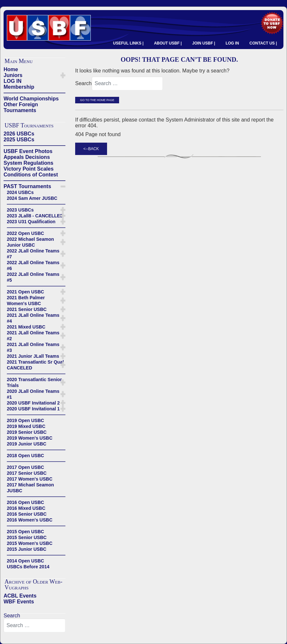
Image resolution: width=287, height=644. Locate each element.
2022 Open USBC (25, 233)
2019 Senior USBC (27, 432)
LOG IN (232, 43)
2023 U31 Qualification (31, 222)
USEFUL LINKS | (128, 43)
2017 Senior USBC (27, 473)
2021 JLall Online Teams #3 (33, 347)
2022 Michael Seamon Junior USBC (30, 242)
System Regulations (28, 163)
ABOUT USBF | (168, 43)
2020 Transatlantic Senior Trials (34, 382)
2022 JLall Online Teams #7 (33, 254)
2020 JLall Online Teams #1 (33, 394)
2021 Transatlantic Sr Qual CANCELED (35, 365)
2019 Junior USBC (27, 444)
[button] (63, 75)
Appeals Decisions (27, 157)
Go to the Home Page (97, 100)
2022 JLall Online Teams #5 (33, 277)
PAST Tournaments (27, 186)
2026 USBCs (19, 134)
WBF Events (19, 602)
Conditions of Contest (31, 175)
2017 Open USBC (25, 467)
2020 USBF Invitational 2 (33, 403)
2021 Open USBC (25, 292)
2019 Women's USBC (30, 438)
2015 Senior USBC (27, 537)
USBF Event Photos (28, 151)
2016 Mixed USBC (26, 508)
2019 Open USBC (25, 420)
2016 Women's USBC (30, 520)
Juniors (13, 75)
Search (12, 616)
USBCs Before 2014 (28, 567)
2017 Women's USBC (30, 479)
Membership (19, 87)
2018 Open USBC (25, 456)
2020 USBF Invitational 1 (33, 409)
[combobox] (34, 625)
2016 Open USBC (25, 502)
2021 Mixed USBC (26, 327)
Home (11, 69)
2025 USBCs (19, 140)
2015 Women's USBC (30, 543)
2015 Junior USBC (27, 549)
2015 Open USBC (25, 532)
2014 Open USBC (25, 561)
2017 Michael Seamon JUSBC (30, 488)
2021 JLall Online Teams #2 (33, 336)
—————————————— (34, 93)
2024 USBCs (20, 192)
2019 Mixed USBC (26, 426)
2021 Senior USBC (27, 309)
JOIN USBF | (204, 43)
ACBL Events (20, 596)
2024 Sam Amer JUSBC (32, 198)
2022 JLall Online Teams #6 (33, 265)
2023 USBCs (20, 210)
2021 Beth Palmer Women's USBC (26, 301)
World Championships (31, 99)
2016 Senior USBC (27, 514)
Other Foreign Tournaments (21, 107)
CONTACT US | (263, 43)
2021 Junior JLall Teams (33, 356)
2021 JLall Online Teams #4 (33, 318)
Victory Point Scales (29, 169)
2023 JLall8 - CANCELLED (35, 216)
